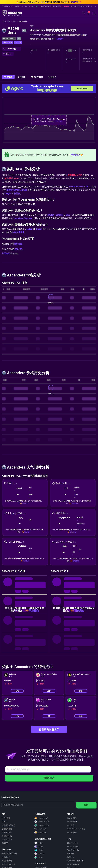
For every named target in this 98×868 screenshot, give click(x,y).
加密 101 (5, 822)
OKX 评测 (71, 825)
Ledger (8, 194)
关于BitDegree (72, 843)
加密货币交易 (7, 840)
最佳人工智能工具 (9, 864)
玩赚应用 (5, 843)
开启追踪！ (60, 39)
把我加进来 (49, 778)
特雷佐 (17, 194)
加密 (10, 22)
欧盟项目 (71, 854)
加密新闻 (18, 244)
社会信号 (52, 77)
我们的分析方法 (73, 850)
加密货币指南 (7, 829)
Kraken (72, 187)
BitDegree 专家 (73, 846)
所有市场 (22, 77)
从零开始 (6, 254)
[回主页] (4, 22)
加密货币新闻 (7, 832)
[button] (88, 13)
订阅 (86, 805)
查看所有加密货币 (49, 730)
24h (70, 50)
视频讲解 (18, 249)
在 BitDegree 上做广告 (75, 861)
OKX (88, 187)
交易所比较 (6, 857)
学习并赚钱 (6, 818)
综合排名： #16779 (9, 38)
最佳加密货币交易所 (9, 854)
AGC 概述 (8, 77)
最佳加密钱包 (7, 861)
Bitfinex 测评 (72, 832)
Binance (80, 187)
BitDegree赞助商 (73, 864)
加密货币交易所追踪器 (17, 190)
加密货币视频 (7, 836)
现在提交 (25, 504)
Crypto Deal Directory (22, 218)
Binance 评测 (72, 822)
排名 (15, 22)
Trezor (39, 229)
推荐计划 (71, 857)
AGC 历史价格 (37, 77)
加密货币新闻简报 (9, 825)
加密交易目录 (18, 232)
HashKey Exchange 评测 (76, 829)
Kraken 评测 (72, 818)
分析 (17, 691)
